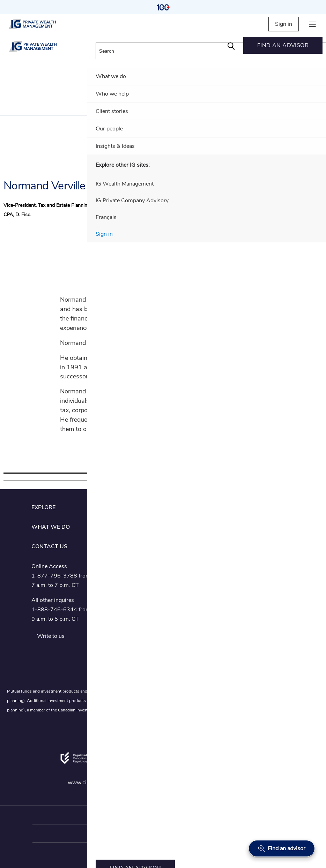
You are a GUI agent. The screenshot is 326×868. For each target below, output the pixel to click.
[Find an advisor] (282, 848)
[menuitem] (283, 45)
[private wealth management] (38, 24)
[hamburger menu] (312, 24)
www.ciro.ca (83, 783)
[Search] (231, 45)
